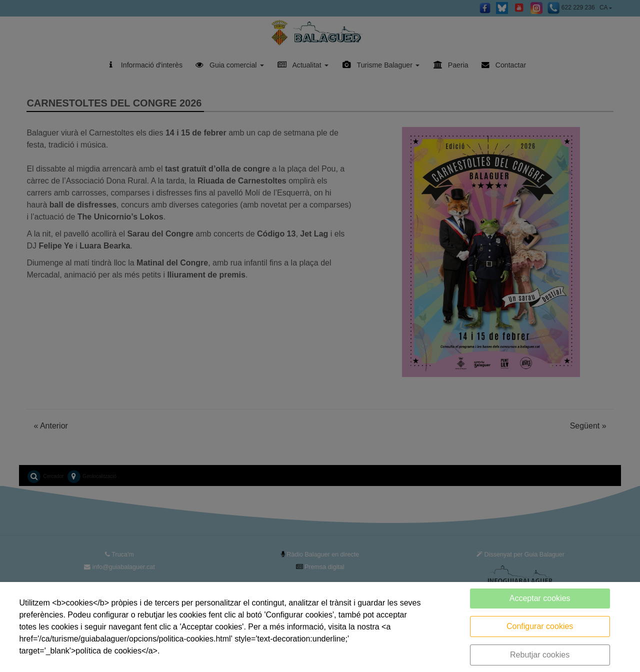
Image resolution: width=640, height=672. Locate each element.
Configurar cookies (540, 626)
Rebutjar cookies (540, 655)
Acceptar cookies (540, 598)
